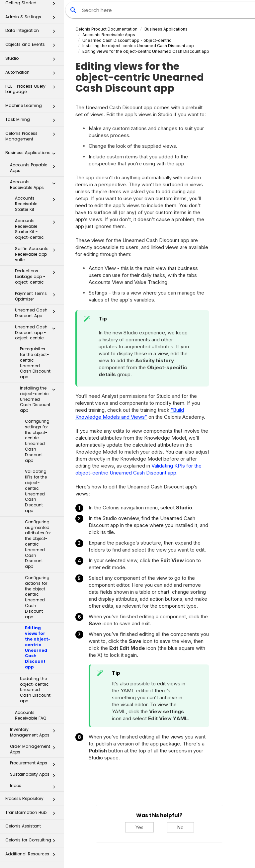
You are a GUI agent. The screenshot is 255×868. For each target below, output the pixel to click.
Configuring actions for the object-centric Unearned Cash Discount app (37, 597)
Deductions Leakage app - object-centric (37, 276)
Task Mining (32, 121)
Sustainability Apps (35, 776)
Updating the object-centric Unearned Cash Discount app (35, 690)
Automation (32, 74)
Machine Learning (32, 107)
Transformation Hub (32, 814)
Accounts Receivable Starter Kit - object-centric (37, 229)
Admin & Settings (32, 19)
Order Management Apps (35, 749)
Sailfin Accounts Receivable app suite (37, 254)
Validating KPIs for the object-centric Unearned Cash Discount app (36, 491)
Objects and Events (32, 46)
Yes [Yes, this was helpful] (139, 827)
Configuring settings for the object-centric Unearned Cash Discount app (37, 441)
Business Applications (32, 155)
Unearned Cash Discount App (37, 313)
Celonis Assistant (23, 826)
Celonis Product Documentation (106, 29)
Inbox (35, 787)
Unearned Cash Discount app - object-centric (37, 333)
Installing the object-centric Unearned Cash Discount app (40, 399)
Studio (32, 60)
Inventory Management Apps (35, 732)
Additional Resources (32, 856)
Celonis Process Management (32, 136)
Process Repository (32, 800)
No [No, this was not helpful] (180, 827)
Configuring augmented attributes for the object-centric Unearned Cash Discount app (38, 544)
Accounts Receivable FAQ (31, 715)
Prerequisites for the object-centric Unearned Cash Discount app (35, 363)
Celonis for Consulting (32, 842)
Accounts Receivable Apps (35, 185)
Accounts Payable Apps (35, 168)
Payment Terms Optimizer (37, 296)
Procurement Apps (35, 764)
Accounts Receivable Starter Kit (37, 204)
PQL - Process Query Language (32, 89)
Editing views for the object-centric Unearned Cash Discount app (38, 647)
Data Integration (32, 32)
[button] (54, 19)
